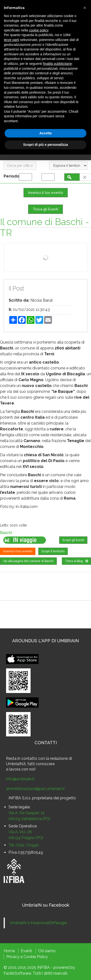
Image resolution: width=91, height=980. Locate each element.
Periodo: (13, 176)
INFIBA (43, 967)
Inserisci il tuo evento (46, 193)
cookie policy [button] (39, 30)
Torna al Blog (76, 561)
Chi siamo (47, 951)
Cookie (30, 957)
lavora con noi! (22, 769)
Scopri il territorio (53, 551)
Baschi (6, 533)
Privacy (13, 957)
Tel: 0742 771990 (24, 845)
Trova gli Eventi (45, 209)
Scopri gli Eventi (73, 540)
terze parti (11, 40)
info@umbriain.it (20, 779)
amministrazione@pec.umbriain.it (35, 789)
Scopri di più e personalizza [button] (45, 145)
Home (9, 951)
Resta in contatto (22, 758)
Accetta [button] (45, 133)
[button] (85, 8)
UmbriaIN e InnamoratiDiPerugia (38, 923)
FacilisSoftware (17, 973)
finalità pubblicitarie (57, 64)
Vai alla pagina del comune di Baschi (28, 561)
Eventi (26, 951)
